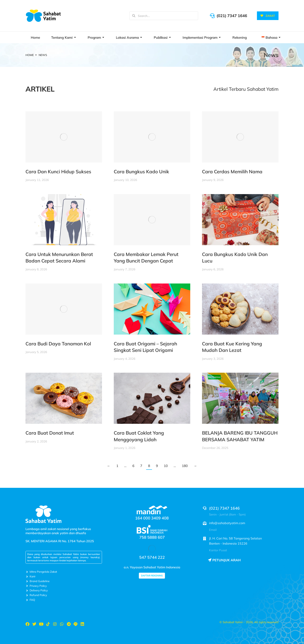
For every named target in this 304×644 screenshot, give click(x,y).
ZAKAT (268, 16)
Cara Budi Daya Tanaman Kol (58, 344)
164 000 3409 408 (152, 518)
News (271, 55)
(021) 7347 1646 (232, 16)
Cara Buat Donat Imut (50, 433)
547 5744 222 (152, 557)
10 (166, 466)
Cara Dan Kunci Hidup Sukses (58, 172)
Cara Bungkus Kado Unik (141, 172)
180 (185, 466)
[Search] (134, 16)
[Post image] (64, 137)
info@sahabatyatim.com (227, 523)
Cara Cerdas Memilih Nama (232, 172)
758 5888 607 (152, 537)
